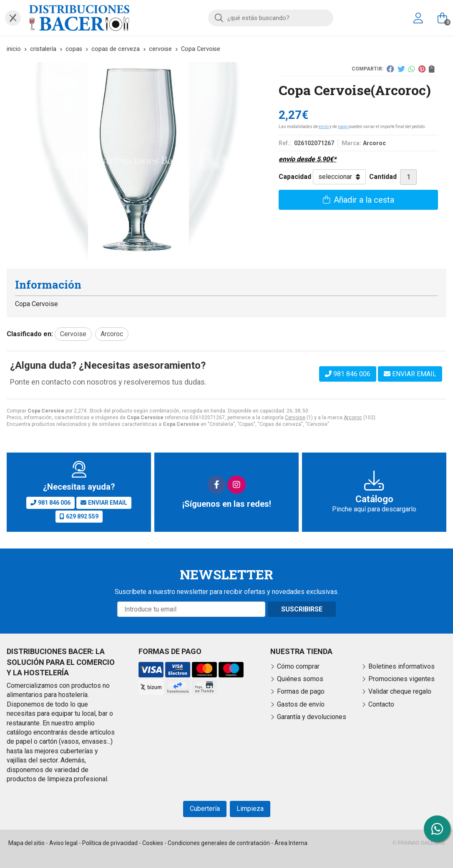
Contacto (381, 704)
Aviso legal (63, 843)
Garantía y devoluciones (312, 717)
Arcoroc (353, 418)
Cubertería (205, 809)
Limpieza (250, 809)
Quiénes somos (300, 679)
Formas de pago (301, 691)
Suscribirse (302, 609)
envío (324, 127)
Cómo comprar (298, 666)
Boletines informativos (401, 666)
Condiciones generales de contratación (219, 843)
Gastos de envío (301, 704)
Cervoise (295, 418)
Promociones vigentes (401, 679)
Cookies (153, 843)
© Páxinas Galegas (419, 843)
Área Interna (291, 843)
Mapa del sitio (26, 843)
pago (343, 127)
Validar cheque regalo (400, 691)
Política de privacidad (110, 843)
